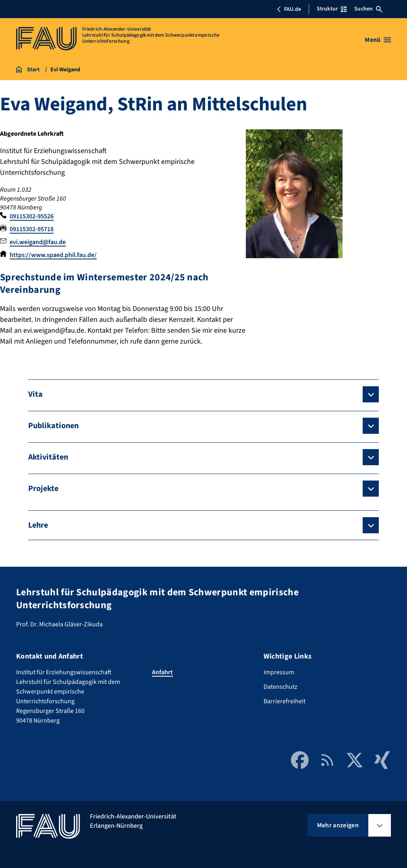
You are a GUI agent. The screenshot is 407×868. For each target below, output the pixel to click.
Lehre (38, 525)
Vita (35, 394)
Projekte (43, 489)
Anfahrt (162, 672)
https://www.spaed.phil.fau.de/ (53, 255)
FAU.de (289, 9)
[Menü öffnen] (378, 40)
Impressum (279, 672)
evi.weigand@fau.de (38, 242)
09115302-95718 (32, 229)
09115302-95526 (32, 216)
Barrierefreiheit (284, 701)
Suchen (368, 9)
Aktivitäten (48, 457)
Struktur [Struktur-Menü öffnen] (332, 9)
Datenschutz (280, 687)
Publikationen (53, 426)
